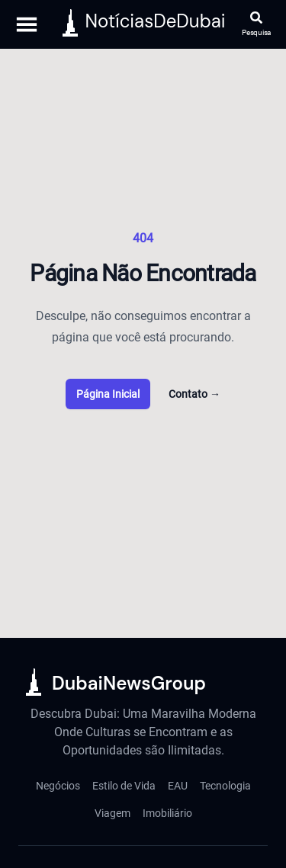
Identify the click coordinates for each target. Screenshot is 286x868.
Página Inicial (108, 394)
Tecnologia (225, 786)
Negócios (58, 786)
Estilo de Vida (124, 786)
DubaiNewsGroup (129, 683)
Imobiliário (167, 813)
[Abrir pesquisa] (256, 25)
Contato (194, 394)
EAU (178, 786)
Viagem (112, 813)
